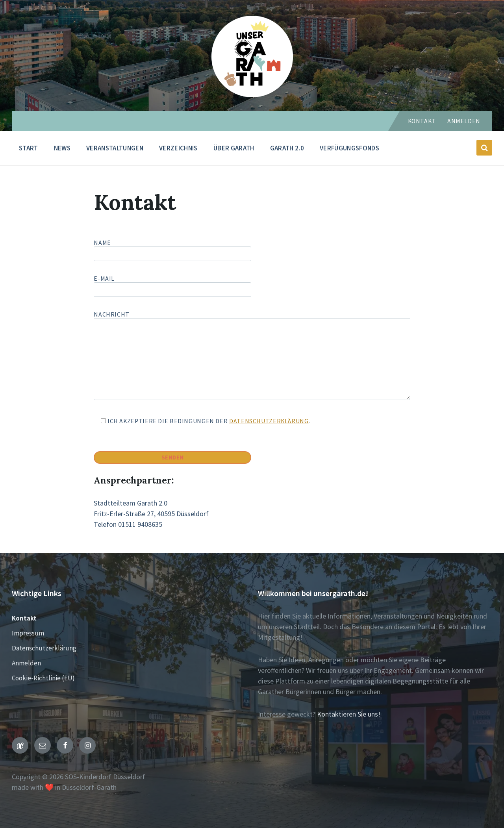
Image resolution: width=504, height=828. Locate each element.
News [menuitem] (62, 148)
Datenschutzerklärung (269, 421)
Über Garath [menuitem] (234, 148)
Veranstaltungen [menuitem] (115, 148)
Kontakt (422, 121)
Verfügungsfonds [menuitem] (349, 148)
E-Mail (172, 284)
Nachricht (252, 356)
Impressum (28, 633)
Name (252, 250)
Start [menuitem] (29, 148)
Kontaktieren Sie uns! (349, 714)
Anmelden (464, 121)
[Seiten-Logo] (252, 95)
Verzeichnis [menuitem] (178, 148)
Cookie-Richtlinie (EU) (43, 678)
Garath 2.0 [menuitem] (287, 148)
